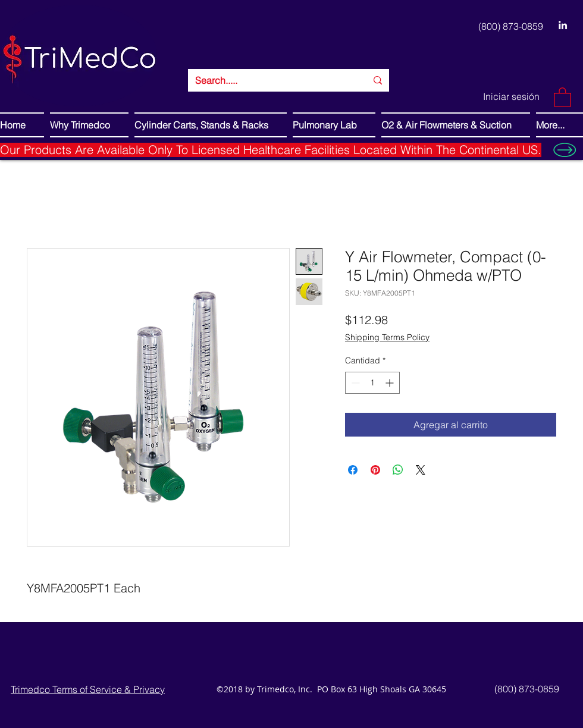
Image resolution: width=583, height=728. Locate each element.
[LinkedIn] (563, 25)
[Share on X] (421, 470)
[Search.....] (272, 80)
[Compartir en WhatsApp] (398, 470)
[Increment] (391, 383)
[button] (562, 97)
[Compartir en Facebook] (353, 470)
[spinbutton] (372, 383)
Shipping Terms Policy (387, 337)
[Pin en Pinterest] (375, 470)
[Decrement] (354, 383)
